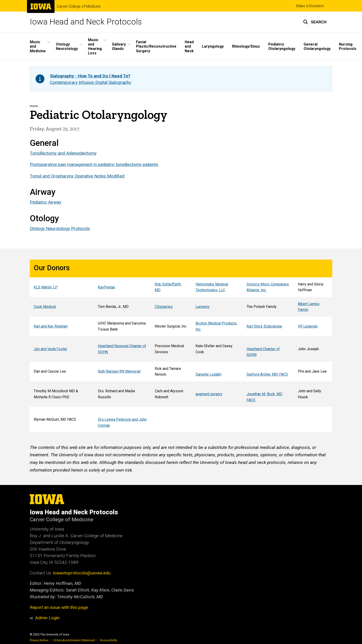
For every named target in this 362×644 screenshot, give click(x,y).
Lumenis (202, 307)
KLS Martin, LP (46, 287)
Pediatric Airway (45, 202)
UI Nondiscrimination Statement (74, 640)
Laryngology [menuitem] (213, 46)
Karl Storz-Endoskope (264, 326)
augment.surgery (209, 394)
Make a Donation (310, 6)
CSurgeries (164, 307)
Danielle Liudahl (208, 374)
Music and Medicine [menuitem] (38, 46)
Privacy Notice (39, 640)
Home (34, 106)
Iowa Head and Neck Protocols (86, 22)
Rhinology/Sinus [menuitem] (246, 46)
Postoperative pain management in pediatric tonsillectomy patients (94, 164)
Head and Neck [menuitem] (189, 46)
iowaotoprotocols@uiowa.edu (82, 573)
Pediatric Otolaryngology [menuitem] (282, 46)
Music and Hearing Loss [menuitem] (95, 47)
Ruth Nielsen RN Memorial (119, 371)
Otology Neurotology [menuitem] (67, 46)
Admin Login (47, 618)
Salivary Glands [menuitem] (119, 46)
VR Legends (308, 326)
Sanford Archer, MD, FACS (267, 374)
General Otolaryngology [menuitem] (317, 46)
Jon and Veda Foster (50, 349)
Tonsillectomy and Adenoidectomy (63, 153)
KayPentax (107, 287)
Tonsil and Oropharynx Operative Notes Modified (77, 176)
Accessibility (109, 640)
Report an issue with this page (59, 607)
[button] (315, 22)
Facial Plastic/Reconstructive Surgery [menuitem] (156, 46)
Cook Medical (45, 307)
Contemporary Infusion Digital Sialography (90, 82)
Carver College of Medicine (79, 6)
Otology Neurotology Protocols (60, 228)
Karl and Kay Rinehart (51, 326)
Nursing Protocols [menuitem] (348, 46)
